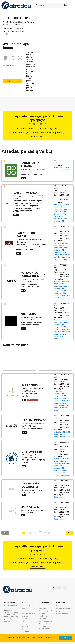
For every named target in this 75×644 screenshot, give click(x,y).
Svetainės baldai (60, 214)
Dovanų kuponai (62, 614)
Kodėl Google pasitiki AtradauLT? (27, 624)
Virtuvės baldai (59, 250)
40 (45, 533)
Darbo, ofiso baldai (61, 259)
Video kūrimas (62, 606)
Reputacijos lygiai (29, 614)
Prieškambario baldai (62, 255)
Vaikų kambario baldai (62, 257)
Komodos (62, 437)
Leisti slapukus (66, 638)
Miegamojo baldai (60, 212)
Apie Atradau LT (28, 606)
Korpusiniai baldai (60, 219)
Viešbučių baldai (60, 432)
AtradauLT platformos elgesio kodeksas (46, 626)
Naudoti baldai (64, 463)
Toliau (70, 533)
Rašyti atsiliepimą (13, 81)
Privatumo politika (46, 611)
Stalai (68, 437)
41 (50, 533)
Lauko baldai (59, 216)
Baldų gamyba (59, 168)
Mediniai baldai (64, 170)
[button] (70, 5)
